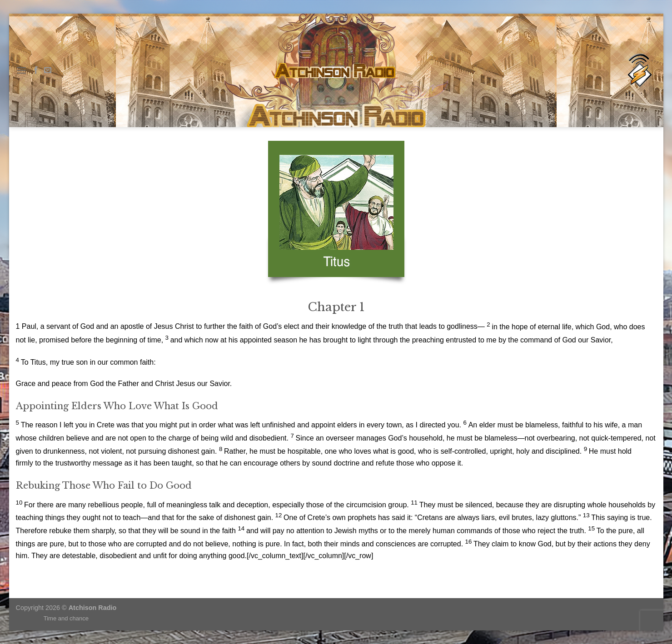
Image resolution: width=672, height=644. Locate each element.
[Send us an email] (48, 70)
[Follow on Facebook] (36, 70)
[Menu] (21, 70)
